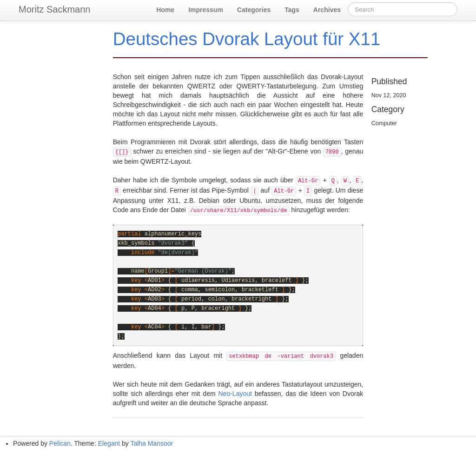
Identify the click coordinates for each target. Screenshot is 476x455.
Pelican (60, 443)
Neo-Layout (235, 394)
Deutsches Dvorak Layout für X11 (247, 39)
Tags (292, 10)
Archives (327, 10)
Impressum (206, 10)
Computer (384, 123)
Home (165, 10)
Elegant (109, 443)
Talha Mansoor (152, 443)
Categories (254, 10)
